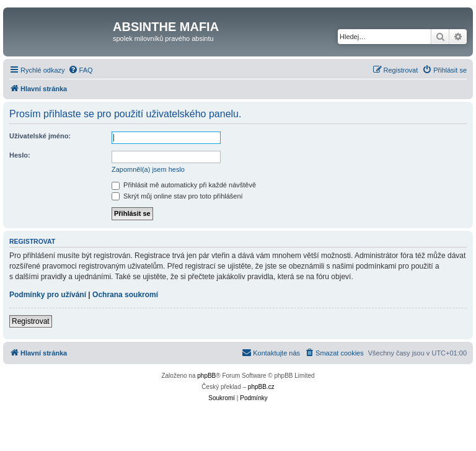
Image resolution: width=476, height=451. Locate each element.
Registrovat (31, 321)
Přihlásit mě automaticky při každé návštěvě (184, 185)
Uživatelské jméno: (40, 136)
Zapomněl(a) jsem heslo (148, 169)
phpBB (206, 376)
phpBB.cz (261, 387)
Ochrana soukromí (125, 295)
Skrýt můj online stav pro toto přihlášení (177, 196)
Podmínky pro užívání (48, 295)
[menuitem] (81, 70)
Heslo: (20, 155)
